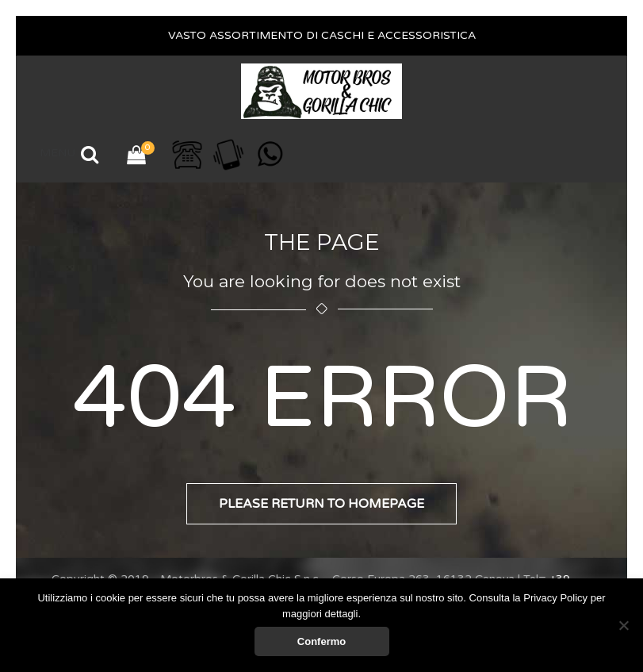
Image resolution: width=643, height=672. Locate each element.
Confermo (321, 641)
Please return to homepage (321, 504)
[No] (623, 625)
